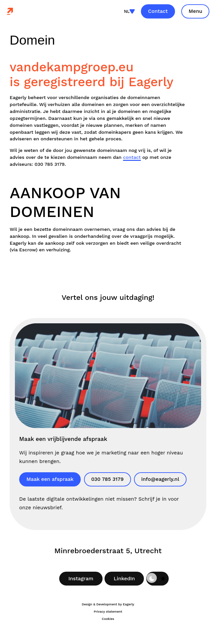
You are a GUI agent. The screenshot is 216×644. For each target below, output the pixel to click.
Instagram (81, 579)
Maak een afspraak (50, 479)
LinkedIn (124, 579)
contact (132, 157)
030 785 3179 (108, 479)
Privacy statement (108, 611)
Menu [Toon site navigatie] (195, 11)
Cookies (108, 619)
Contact (158, 11)
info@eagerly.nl (160, 479)
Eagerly (128, 604)
